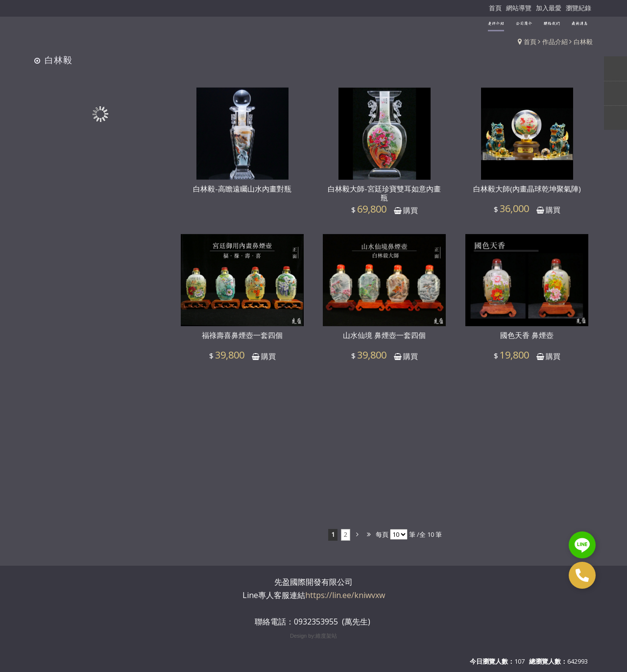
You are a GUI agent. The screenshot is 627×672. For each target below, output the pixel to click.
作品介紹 (555, 42)
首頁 (530, 42)
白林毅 (583, 42)
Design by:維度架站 (313, 636)
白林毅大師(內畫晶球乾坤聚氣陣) (527, 194)
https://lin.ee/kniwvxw (345, 595)
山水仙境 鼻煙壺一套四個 (384, 341)
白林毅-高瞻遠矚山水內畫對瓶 (242, 194)
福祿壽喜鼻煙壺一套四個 (242, 341)
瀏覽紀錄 (579, 8)
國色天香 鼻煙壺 (527, 341)
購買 (410, 216)
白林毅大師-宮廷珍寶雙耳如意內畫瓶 (384, 199)
